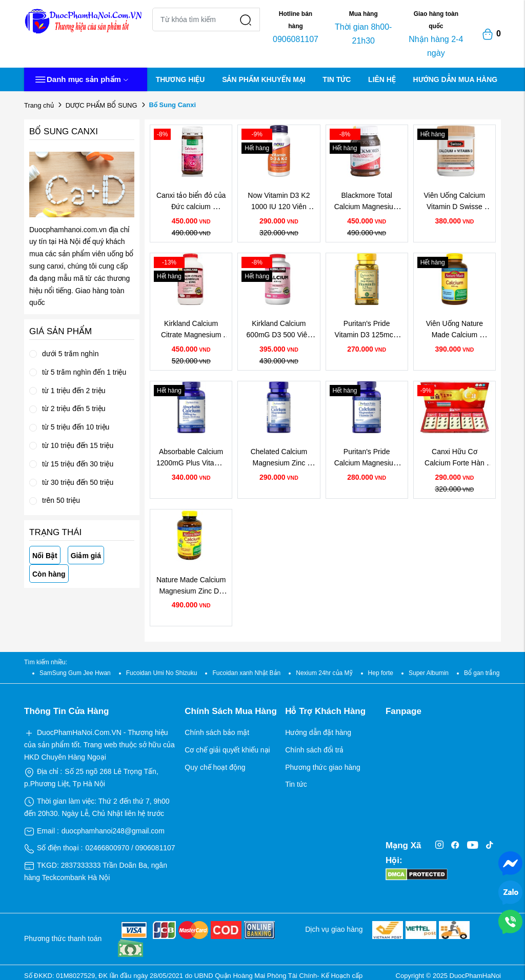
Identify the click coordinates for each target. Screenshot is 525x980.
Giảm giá (86, 556)
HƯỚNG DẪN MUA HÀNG (456, 79)
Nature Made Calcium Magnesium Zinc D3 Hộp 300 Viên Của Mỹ (192, 591)
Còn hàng (49, 574)
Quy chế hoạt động (215, 767)
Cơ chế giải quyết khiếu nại (227, 750)
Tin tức (296, 784)
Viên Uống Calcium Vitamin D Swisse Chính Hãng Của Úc (455, 207)
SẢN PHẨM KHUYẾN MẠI (264, 79)
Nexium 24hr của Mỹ (324, 673)
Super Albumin (429, 673)
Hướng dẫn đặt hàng (318, 732)
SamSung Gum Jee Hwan (75, 673)
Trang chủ (39, 105)
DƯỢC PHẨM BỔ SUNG (102, 105)
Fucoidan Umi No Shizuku (162, 673)
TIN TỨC (337, 79)
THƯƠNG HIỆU (180, 79)
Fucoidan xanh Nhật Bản (246, 673)
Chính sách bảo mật (217, 732)
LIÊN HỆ (382, 79)
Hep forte (381, 673)
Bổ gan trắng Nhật (489, 673)
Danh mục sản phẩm (82, 80)
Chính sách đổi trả (314, 750)
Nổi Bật (45, 556)
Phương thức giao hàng (323, 767)
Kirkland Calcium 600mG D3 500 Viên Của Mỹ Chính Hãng (280, 335)
